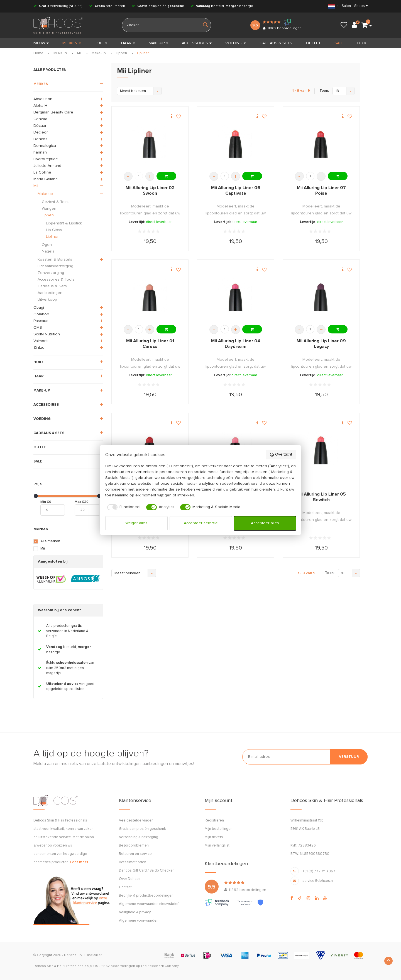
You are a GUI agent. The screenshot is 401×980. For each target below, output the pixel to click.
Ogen (47, 245)
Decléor (41, 132)
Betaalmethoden (133, 862)
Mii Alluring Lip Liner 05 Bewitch (321, 497)
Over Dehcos (130, 879)
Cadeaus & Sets (52, 286)
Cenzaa (40, 119)
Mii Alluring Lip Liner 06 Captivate (236, 190)
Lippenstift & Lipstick (64, 223)
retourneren (107, 6)
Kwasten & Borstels (55, 259)
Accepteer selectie (201, 523)
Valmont (41, 341)
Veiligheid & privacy (135, 912)
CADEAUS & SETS (276, 43)
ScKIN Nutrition (47, 334)
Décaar (40, 126)
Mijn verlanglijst (217, 846)
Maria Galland (46, 179)
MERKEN (72, 43)
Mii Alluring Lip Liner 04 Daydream (236, 344)
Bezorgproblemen (134, 846)
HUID (101, 43)
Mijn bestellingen (219, 829)
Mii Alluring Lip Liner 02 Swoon (150, 190)
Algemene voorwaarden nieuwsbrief (149, 904)
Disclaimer (94, 955)
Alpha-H (40, 106)
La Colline (42, 172)
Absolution (43, 99)
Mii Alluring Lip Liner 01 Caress (150, 344)
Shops (360, 6)
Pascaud (41, 321)
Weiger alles (136, 523)
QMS (38, 328)
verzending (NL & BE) (58, 6)
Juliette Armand (47, 166)
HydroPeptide (46, 159)
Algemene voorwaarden (139, 921)
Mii (79, 53)
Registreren (214, 821)
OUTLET (313, 43)
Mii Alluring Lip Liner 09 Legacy (321, 344)
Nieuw (41, 43)
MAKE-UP (158, 43)
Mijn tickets (214, 837)
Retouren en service (135, 854)
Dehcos (40, 139)
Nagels (48, 251)
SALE (339, 43)
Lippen (121, 53)
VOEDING (236, 43)
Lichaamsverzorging (55, 266)
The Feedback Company (160, 966)
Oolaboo (41, 314)
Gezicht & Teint (55, 202)
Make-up (99, 53)
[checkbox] (123, 507)
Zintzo (39, 348)
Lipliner (143, 53)
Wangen (49, 209)
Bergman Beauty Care (53, 112)
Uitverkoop (47, 300)
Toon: (324, 91)
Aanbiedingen (50, 293)
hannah (40, 152)
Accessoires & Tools (56, 279)
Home (38, 53)
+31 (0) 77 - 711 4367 (319, 871)
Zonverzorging (51, 273)
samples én (158, 6)
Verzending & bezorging (139, 837)
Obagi (39, 308)
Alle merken (50, 541)
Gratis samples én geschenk (142, 829)
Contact (125, 887)
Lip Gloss (54, 230)
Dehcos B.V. (74, 955)
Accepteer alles (265, 523)
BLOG (362, 43)
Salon (346, 6)
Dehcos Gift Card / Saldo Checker (146, 871)
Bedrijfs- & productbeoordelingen (146, 896)
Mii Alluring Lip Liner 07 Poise (321, 190)
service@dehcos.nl (318, 881)
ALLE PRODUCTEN (50, 70)
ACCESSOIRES (197, 43)
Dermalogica (45, 146)
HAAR (128, 43)
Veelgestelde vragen (136, 821)
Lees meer (79, 862)
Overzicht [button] (281, 455)
